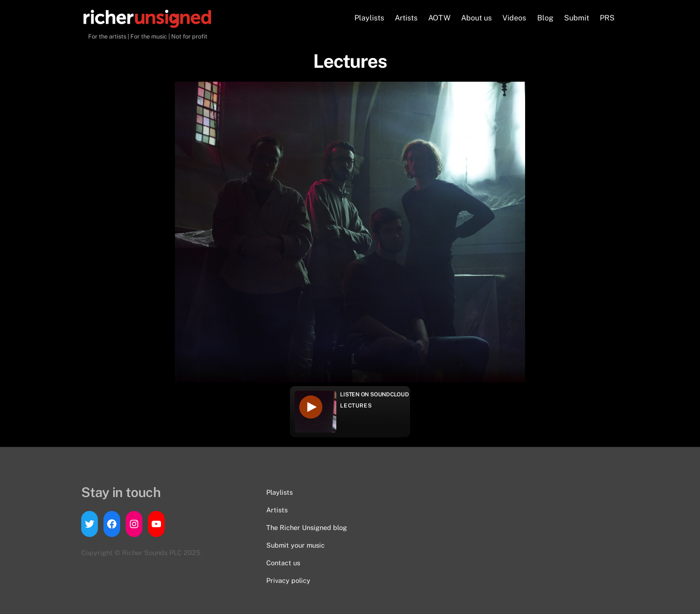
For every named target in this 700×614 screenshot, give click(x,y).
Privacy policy (288, 580)
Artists (406, 18)
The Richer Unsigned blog (307, 527)
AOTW (439, 18)
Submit (577, 18)
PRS (607, 18)
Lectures (356, 406)
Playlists (369, 18)
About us (476, 18)
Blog (545, 18)
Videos (514, 18)
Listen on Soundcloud (374, 394)
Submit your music (295, 545)
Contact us (283, 563)
